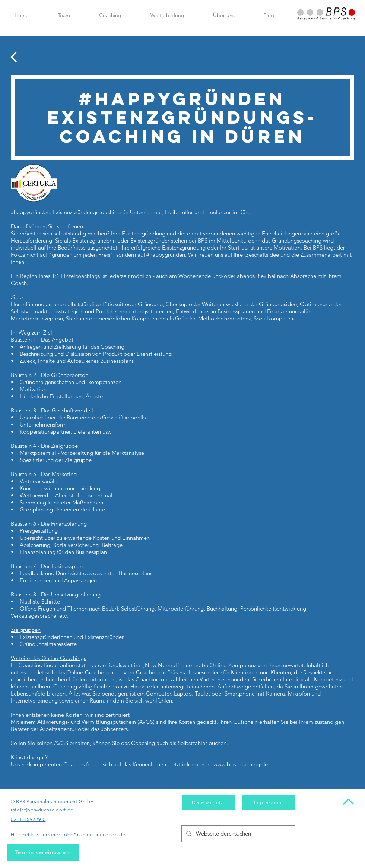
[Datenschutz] (209, 802)
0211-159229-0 (28, 819)
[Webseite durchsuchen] (237, 834)
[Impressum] (269, 802)
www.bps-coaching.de (241, 764)
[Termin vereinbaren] (43, 852)
